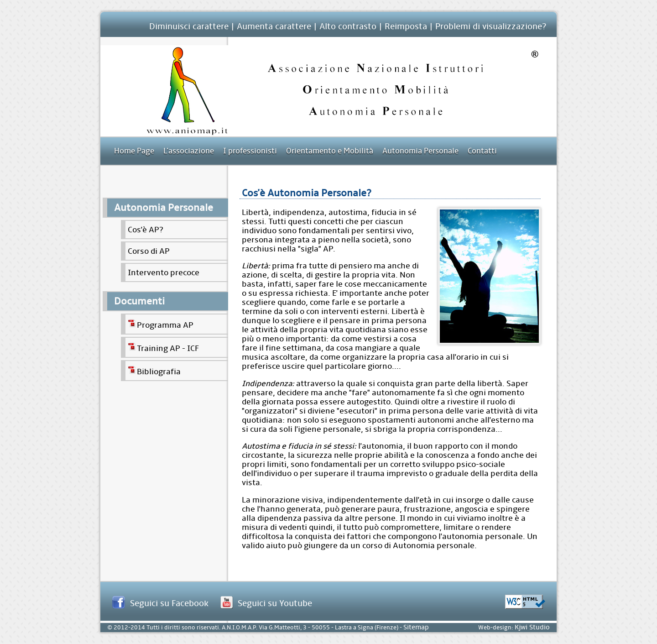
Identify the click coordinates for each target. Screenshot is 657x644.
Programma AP (161, 324)
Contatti (482, 151)
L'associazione (189, 151)
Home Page (134, 151)
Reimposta (406, 26)
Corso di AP (149, 251)
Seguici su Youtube (275, 603)
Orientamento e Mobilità (330, 151)
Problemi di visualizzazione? (491, 26)
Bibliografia (154, 371)
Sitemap (416, 627)
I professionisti (250, 151)
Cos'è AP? (146, 230)
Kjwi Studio (532, 627)
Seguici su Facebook (169, 603)
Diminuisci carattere (189, 26)
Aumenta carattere (274, 26)
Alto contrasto (348, 26)
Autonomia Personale (420, 151)
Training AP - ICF (163, 347)
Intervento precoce (164, 272)
